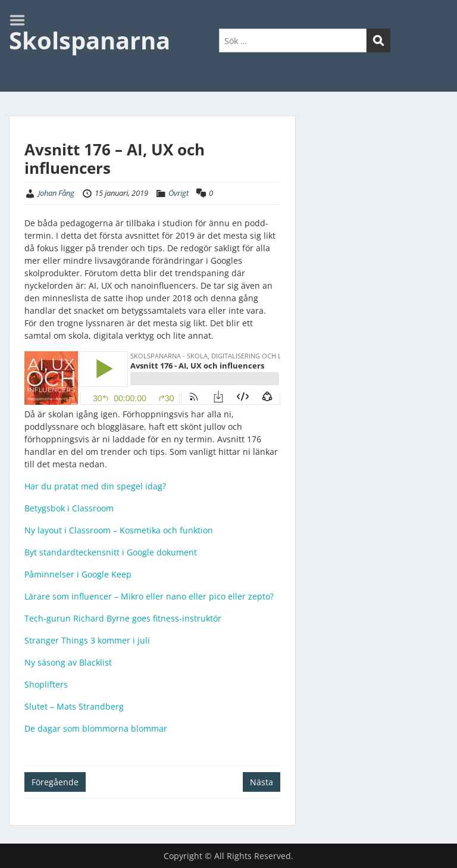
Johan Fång (56, 193)
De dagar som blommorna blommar (96, 728)
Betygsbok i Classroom (69, 508)
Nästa (262, 782)
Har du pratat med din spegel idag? (95, 486)
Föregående (55, 782)
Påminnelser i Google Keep (78, 574)
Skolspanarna (90, 40)
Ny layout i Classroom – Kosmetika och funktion (119, 530)
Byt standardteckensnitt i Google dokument (111, 552)
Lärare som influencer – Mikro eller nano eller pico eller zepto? (149, 596)
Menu (21, 20)
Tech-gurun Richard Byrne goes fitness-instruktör (123, 618)
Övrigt (179, 193)
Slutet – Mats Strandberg (74, 706)
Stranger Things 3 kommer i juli (87, 640)
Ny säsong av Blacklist (68, 662)
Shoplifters (46, 684)
